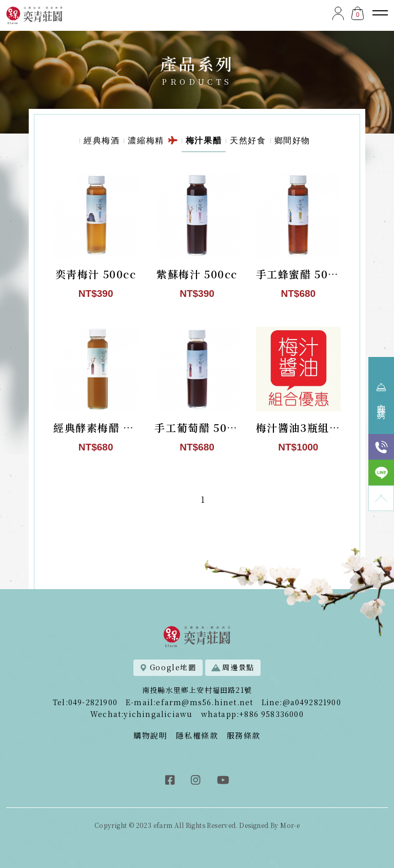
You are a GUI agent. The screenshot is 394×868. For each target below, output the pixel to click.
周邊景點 (233, 667)
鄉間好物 (292, 142)
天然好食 (248, 142)
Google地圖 (168, 667)
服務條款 (244, 735)
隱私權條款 (197, 735)
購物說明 (150, 735)
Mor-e (290, 825)
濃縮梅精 (152, 142)
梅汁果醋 (204, 142)
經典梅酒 (102, 142)
